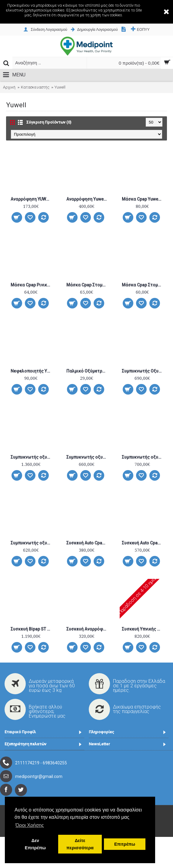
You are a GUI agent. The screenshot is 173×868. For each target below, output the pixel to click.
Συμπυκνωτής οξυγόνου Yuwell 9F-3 (88, 457)
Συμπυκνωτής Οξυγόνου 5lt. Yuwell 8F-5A (143, 371)
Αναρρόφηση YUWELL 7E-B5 (32, 199)
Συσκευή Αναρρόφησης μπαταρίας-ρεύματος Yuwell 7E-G (88, 629)
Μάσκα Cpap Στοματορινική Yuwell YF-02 (143, 285)
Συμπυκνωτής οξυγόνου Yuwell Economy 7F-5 (32, 543)
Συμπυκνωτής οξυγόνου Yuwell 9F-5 (143, 457)
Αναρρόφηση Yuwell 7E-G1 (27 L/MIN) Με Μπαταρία (88, 199)
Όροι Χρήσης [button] (30, 825)
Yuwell (60, 87)
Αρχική (9, 87)
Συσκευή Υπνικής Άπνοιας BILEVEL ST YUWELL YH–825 (143, 629)
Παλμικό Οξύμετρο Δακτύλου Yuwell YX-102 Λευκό (88, 371)
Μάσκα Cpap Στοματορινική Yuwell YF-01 (88, 285)
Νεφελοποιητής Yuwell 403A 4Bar (32, 371)
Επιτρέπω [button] (125, 844)
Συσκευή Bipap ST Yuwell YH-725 (32, 629)
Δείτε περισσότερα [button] (80, 844)
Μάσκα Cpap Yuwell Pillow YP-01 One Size (143, 199)
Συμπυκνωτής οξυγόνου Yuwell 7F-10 (32, 457)
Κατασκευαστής (35, 87)
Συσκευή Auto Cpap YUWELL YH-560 (143, 543)
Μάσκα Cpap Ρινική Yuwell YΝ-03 (32, 285)
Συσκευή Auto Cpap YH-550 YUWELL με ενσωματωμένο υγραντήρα (88, 543)
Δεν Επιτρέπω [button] (35, 844)
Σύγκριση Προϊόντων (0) (49, 122)
